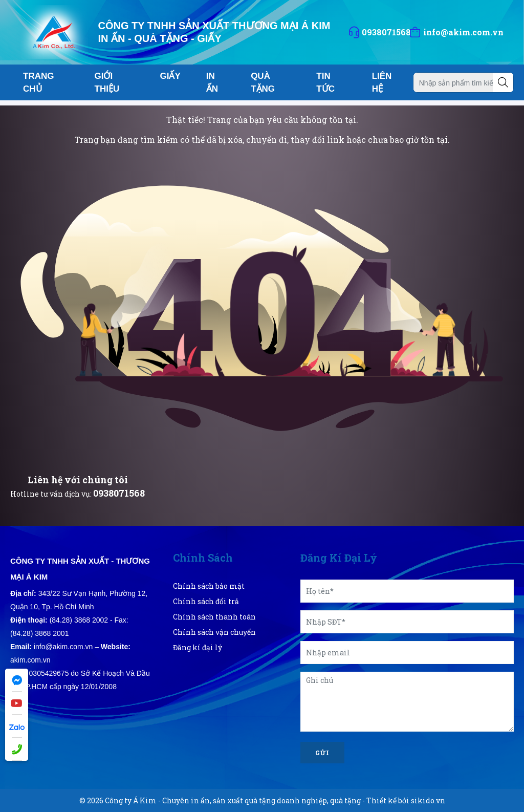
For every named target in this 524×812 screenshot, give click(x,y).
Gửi (322, 753)
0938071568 (119, 493)
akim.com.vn (30, 660)
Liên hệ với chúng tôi (78, 480)
